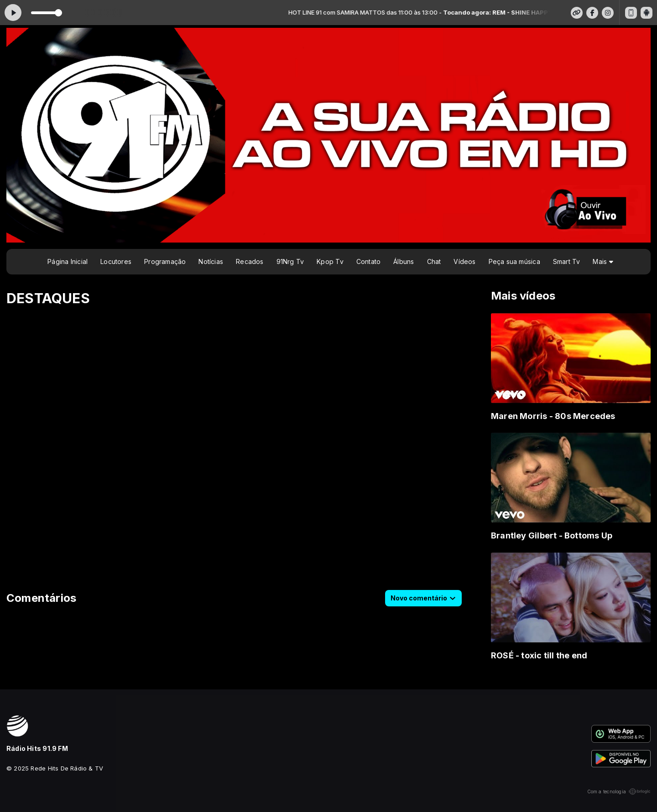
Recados (250, 261)
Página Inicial (68, 261)
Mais (603, 261)
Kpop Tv (330, 261)
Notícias (211, 261)
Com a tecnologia (619, 791)
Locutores (116, 261)
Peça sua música (514, 261)
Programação (165, 261)
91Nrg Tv (290, 261)
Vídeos (464, 261)
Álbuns (404, 261)
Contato (368, 261)
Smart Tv (567, 261)
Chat (434, 261)
